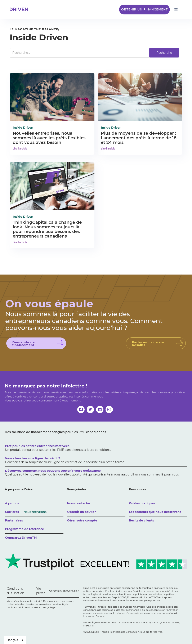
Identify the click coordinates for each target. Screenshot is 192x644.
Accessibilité (58, 591)
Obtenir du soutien (82, 512)
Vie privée (41, 591)
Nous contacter (79, 503)
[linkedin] (100, 410)
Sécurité (73, 591)
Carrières (26, 512)
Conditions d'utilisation (15, 591)
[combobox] (15, 640)
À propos (12, 503)
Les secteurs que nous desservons (155, 512)
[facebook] (81, 410)
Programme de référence (24, 529)
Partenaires (14, 520)
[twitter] (90, 410)
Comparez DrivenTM (21, 538)
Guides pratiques (142, 503)
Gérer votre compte (82, 520)
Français (12, 640)
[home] (20, 9)
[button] (176, 9)
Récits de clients (141, 520)
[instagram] (109, 410)
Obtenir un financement (144, 9)
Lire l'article (20, 149)
